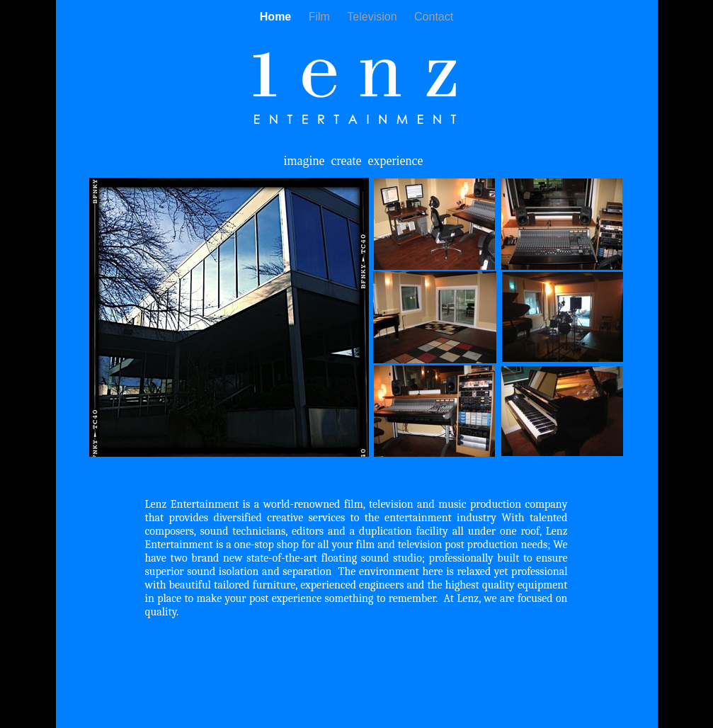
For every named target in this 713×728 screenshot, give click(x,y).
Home (277, 17)
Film (321, 17)
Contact (434, 17)
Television (373, 17)
